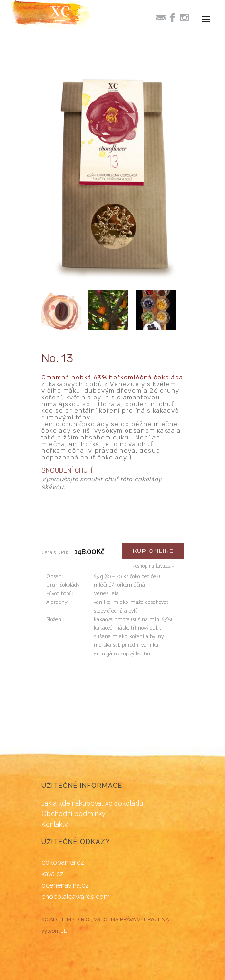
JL (64, 931)
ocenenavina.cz (65, 885)
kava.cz (53, 874)
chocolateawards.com (76, 897)
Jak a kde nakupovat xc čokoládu (92, 803)
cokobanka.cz (63, 862)
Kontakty (55, 824)
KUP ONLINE (153, 551)
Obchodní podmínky (73, 814)
